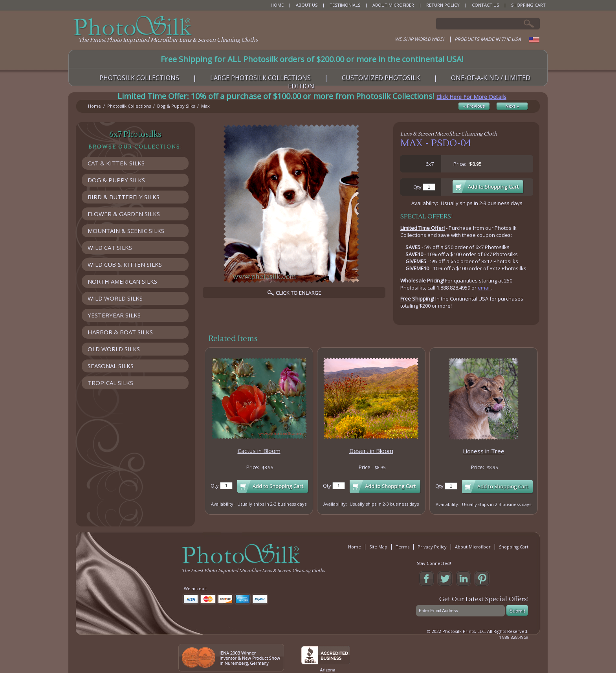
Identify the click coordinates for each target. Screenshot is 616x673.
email (484, 288)
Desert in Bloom (371, 451)
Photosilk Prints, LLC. (464, 631)
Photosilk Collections (129, 106)
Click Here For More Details (471, 97)
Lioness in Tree (484, 451)
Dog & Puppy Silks (176, 106)
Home (94, 106)
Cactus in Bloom (259, 451)
